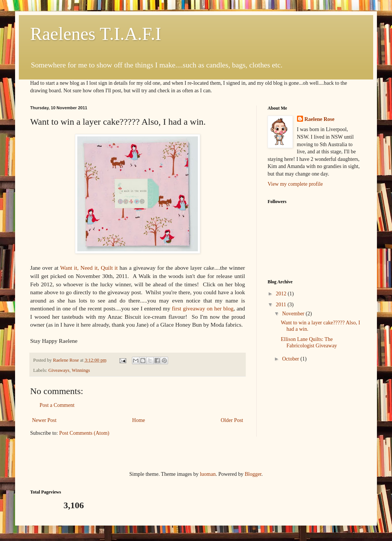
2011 (282, 305)
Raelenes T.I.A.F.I (96, 34)
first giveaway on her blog (203, 308)
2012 (282, 294)
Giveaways (59, 370)
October (291, 359)
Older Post (232, 420)
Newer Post (44, 420)
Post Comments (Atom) (84, 433)
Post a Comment (57, 405)
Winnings (81, 370)
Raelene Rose (320, 119)
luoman (208, 474)
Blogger (253, 474)
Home (139, 420)
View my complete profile (295, 184)
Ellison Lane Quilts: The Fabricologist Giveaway (309, 342)
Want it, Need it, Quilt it (89, 268)
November (294, 314)
